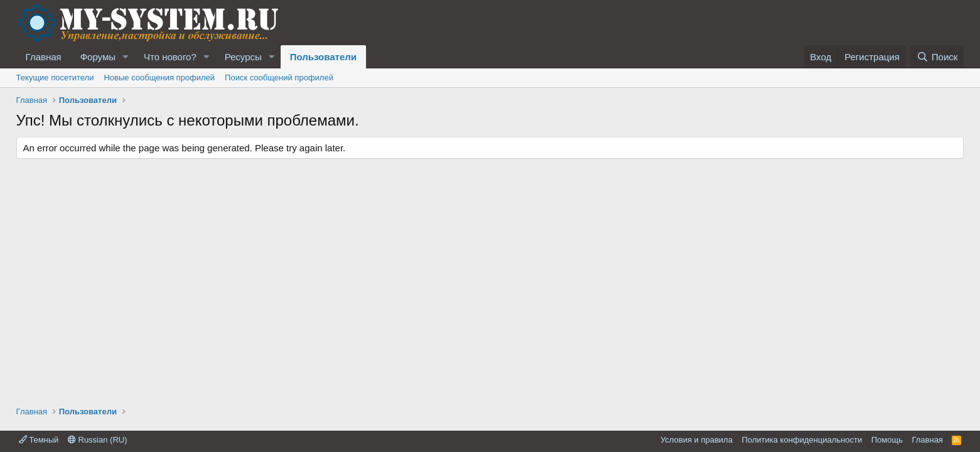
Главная (44, 57)
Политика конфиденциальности (802, 440)
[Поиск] (937, 57)
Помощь (887, 440)
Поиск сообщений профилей (279, 78)
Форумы (98, 57)
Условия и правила (697, 440)
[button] (126, 57)
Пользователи (323, 57)
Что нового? (170, 57)
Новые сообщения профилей (159, 78)
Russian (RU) (98, 440)
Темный (39, 440)
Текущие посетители (55, 78)
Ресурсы (243, 57)
